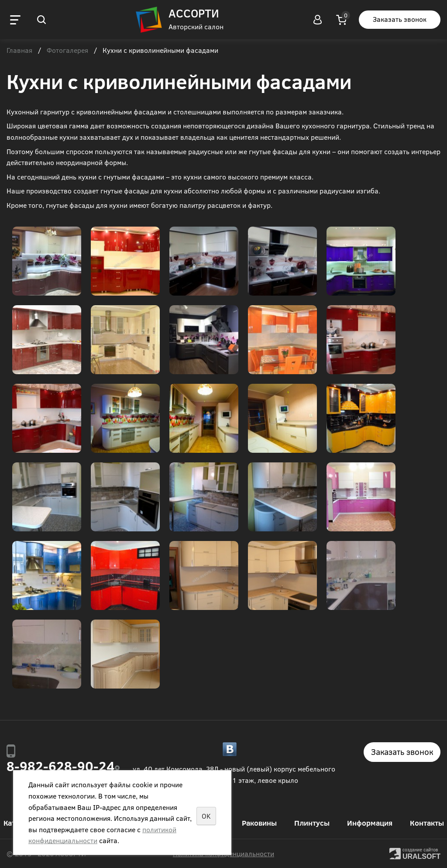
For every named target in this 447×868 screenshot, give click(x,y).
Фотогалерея (67, 51)
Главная (19, 51)
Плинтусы (312, 823)
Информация (370, 823)
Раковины (259, 823)
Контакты (427, 823)
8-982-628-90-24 (61, 766)
